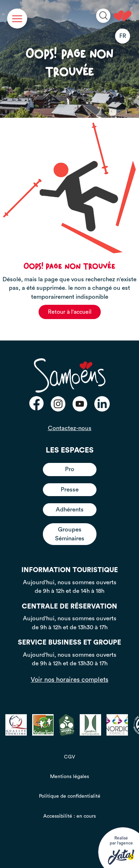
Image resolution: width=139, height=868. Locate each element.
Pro (70, 469)
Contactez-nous (70, 428)
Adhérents (70, 509)
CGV (69, 757)
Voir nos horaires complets (69, 680)
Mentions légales (69, 777)
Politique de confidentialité (70, 796)
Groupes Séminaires (70, 534)
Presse (70, 489)
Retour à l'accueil (70, 312)
